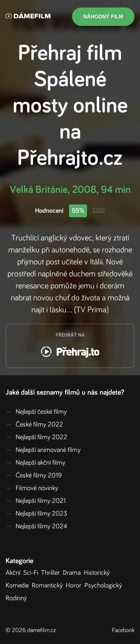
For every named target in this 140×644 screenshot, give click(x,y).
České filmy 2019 (34, 476)
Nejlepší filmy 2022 (36, 437)
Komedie (19, 586)
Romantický (49, 586)
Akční (14, 573)
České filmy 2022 (34, 425)
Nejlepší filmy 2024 (36, 526)
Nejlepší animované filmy (43, 450)
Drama (73, 573)
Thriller (52, 573)
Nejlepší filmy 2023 (36, 514)
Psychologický (105, 586)
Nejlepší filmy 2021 (36, 501)
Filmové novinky (32, 488)
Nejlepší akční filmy (35, 463)
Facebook (123, 630)
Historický (98, 573)
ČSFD (99, 210)
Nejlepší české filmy (36, 412)
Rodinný (18, 598)
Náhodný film (103, 16)
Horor (75, 586)
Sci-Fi (32, 573)
